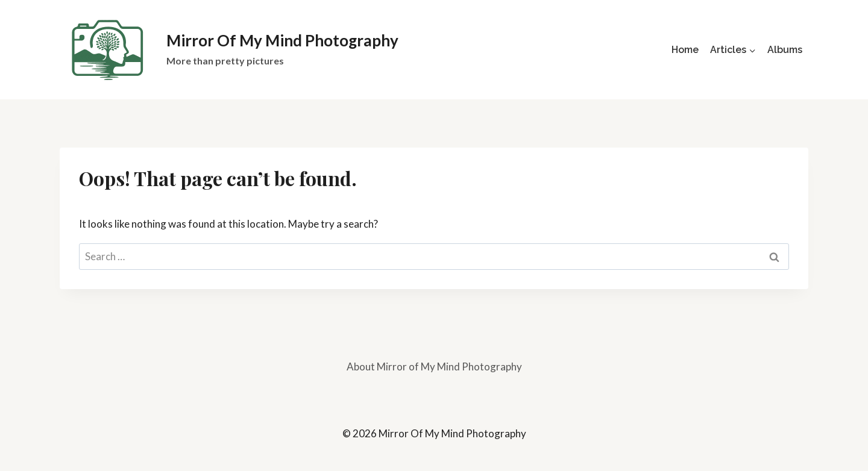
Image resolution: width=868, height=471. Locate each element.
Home (685, 50)
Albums (785, 50)
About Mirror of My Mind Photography (434, 367)
